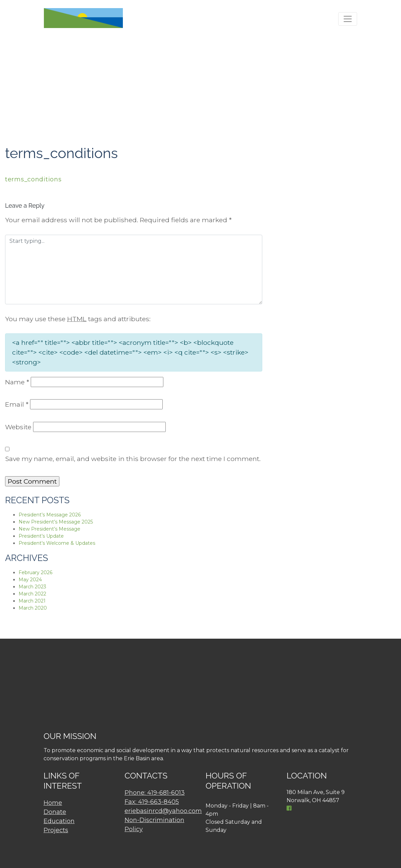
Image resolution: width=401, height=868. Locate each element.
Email (17, 404)
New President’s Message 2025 (56, 522)
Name (17, 382)
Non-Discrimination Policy (154, 825)
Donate (55, 812)
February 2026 (35, 572)
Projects (56, 830)
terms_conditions (33, 179)
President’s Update (41, 536)
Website (18, 427)
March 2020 (33, 608)
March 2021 (32, 601)
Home (53, 803)
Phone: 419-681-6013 (155, 793)
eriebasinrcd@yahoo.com (163, 811)
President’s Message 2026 (50, 515)
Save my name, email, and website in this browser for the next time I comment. (133, 459)
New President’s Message (49, 529)
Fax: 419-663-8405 (152, 802)
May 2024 (30, 580)
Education (59, 821)
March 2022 (32, 594)
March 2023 (32, 587)
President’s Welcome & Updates (57, 543)
